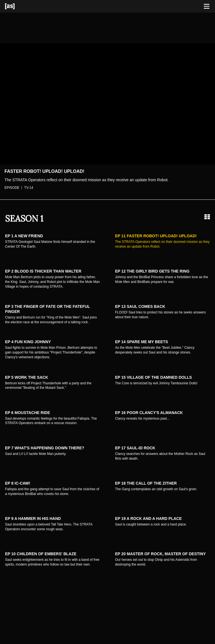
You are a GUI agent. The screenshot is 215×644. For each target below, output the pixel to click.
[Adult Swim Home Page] (17, 6)
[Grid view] (207, 217)
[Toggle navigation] (207, 6)
